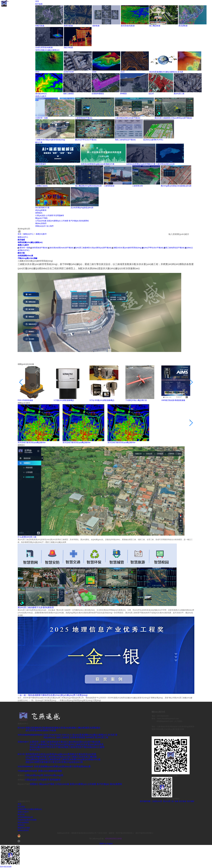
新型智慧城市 (41, 164)
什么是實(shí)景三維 (27, 537)
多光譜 (180, 72)
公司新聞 (49, 215)
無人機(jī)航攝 (155, 26)
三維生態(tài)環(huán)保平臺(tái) (127, 118)
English (110, 844)
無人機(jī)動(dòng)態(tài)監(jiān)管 (88, 186)
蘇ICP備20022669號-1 (144, 833)
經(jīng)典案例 (41, 210)
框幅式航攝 (40, 26)
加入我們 (50, 226)
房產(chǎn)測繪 (45, 771)
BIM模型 (123, 94)
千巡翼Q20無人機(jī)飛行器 (136, 400)
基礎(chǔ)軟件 (41, 96)
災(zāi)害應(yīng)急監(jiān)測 (82, 208)
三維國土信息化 (42, 186)
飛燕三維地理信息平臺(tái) (125, 140)
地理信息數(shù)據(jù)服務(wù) (47, 50)
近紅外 (151, 94)
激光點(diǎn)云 (41, 94)
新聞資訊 (39, 213)
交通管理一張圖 (42, 118)
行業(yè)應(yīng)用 (34, 775)
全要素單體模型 (98, 94)
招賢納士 (34, 784)
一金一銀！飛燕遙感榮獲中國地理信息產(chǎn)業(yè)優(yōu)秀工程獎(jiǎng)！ (53, 695)
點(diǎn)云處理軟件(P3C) (153, 140)
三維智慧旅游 (109, 186)
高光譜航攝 (183, 26)
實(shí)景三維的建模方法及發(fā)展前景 (36, 607)
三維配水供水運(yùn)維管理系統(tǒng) (50, 140)
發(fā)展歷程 (84, 221)
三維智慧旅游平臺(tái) (84, 118)
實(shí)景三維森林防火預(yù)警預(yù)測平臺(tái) (173, 118)
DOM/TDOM (69, 72)
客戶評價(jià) (74, 221)
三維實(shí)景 (157, 801)
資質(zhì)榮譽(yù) (54, 221)
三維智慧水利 (138, 186)
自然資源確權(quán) (44, 766)
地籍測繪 (57, 771)
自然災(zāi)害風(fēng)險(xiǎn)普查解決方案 (98, 164)
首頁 (37, 1)
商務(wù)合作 (41, 226)
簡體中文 (103, 844)
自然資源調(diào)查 (25, 256)
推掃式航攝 (68, 26)
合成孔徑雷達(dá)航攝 (44, 47)
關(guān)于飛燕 (41, 218)
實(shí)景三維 (179, 94)
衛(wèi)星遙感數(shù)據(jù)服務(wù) (163, 72)
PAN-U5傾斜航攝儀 (25, 400)
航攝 (177, 801)
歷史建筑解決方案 (42, 208)
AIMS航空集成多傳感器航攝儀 (173, 400)
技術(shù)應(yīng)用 (53, 775)
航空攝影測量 (145, 801)
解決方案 (39, 142)
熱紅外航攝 (68, 47)
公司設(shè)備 (41, 221)
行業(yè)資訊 (40, 215)
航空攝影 (191, 801)
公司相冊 (65, 221)
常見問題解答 (59, 215)
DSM (94, 72)
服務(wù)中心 (28, 234)
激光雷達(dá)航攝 (128, 26)
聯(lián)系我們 (41, 223)
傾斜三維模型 (68, 94)
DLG (123, 72)
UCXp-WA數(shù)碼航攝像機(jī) (102, 400)
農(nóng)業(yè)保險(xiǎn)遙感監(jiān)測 (176, 186)
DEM (37, 72)
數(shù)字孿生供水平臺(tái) (86, 140)
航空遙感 (39, 4)
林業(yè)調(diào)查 (63, 766)
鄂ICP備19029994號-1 (125, 833)
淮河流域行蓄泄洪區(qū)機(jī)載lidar (32, 442)
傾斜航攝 (96, 26)
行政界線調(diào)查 (81, 766)
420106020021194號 (114, 839)
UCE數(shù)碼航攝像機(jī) (64, 400)
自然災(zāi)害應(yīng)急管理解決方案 (141, 164)
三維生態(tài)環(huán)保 (165, 164)
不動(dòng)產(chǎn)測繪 (27, 258)
